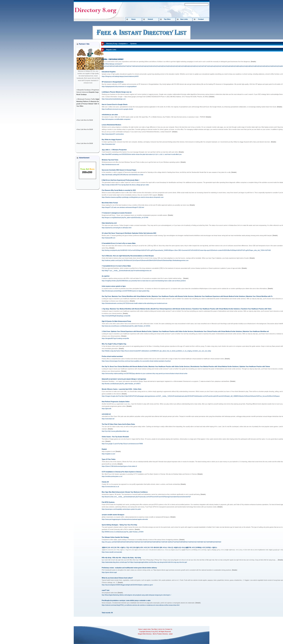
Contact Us (169, 629)
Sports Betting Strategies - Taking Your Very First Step (120, 525)
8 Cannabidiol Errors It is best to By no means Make (119, 243)
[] (253, 62)
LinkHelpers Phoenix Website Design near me (117, 92)
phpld (171, 634)
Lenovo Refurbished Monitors (112, 125)
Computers (123, 44)
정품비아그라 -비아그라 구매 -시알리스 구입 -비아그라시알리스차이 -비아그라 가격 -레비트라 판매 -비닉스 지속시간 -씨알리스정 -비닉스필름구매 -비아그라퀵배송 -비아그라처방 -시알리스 (159, 547)
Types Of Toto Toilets (109, 459)
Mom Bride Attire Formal (110, 203)
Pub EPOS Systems (108, 502)
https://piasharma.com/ (109, 223)
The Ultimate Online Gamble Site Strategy (115, 537)
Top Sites (167, 19)
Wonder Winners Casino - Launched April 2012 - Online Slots (122, 389)
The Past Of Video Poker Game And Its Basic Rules (118, 424)
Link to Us (161, 629)
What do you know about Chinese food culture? (117, 578)
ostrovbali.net (106, 414)
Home (134, 19)
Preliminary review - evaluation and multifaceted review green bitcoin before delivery (129, 568)
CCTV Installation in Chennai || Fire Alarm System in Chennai (122, 472)
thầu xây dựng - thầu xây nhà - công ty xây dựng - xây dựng (121, 558)
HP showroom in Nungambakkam (113, 82)
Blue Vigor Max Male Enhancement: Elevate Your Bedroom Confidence (125, 492)
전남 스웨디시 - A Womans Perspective (114, 150)
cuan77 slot (106, 590)
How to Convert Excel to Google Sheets (115, 105)
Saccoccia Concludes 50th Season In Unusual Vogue (119, 170)
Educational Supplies (109, 72)
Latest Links (147, 629)
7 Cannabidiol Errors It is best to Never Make (116, 266)
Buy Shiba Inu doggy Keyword (112, 140)
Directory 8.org (112, 44)
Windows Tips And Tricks (110, 160)
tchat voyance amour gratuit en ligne (114, 286)
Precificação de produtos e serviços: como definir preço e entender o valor (126, 600)
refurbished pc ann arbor (110, 115)
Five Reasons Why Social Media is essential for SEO (119, 190)
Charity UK (105, 482)
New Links (184, 19)
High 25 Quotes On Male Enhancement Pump (116, 321)
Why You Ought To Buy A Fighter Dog (114, 344)
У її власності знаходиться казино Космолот (117, 213)
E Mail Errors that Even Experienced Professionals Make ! (121, 180)
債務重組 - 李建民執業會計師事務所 (113, 59)
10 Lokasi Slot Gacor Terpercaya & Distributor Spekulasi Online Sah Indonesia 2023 (129, 233)
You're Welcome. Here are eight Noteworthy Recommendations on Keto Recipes (128, 256)
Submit (150, 19)
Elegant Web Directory (145, 634)
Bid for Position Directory (160, 634)
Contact (201, 19)
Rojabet (104, 449)
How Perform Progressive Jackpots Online (116, 402)
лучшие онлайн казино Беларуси (113, 515)
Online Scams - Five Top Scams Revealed (115, 437)
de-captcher (106, 276)
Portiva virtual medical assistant (112, 356)
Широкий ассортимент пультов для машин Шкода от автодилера (124, 379)
